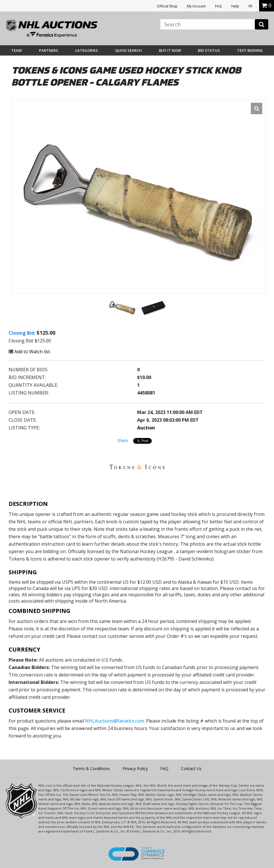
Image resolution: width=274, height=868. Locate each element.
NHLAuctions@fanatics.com (115, 721)
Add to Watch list (29, 352)
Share (123, 440)
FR (250, 6)
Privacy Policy (135, 769)
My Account (196, 6)
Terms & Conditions (91, 769)
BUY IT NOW (170, 50)
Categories (86, 50)
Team (16, 50)
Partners (49, 50)
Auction (146, 428)
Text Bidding (250, 50)
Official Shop (167, 6)
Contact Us (191, 769)
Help (235, 6)
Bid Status (209, 50)
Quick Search (128, 50)
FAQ (218, 6)
